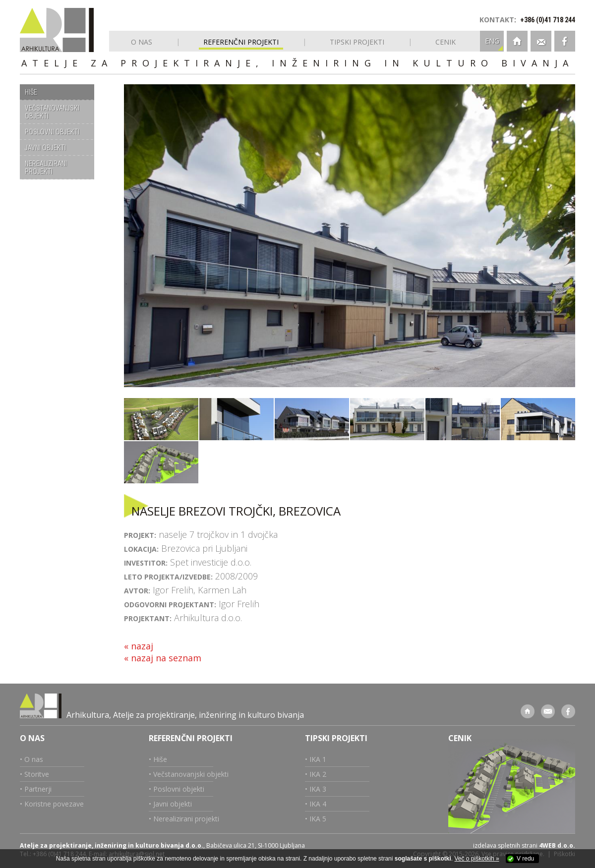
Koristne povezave (54, 804)
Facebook (565, 41)
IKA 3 (318, 789)
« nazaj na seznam (163, 658)
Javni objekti (173, 804)
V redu (525, 859)
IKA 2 (318, 774)
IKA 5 (318, 819)
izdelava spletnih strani (505, 845)
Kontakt (541, 41)
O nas (32, 738)
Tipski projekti (336, 738)
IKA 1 (318, 759)
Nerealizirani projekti (186, 819)
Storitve (37, 774)
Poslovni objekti (179, 789)
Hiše (160, 759)
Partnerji (38, 789)
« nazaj (139, 646)
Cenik (460, 738)
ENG (492, 41)
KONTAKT (497, 20)
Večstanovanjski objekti (191, 774)
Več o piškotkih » (477, 859)
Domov (517, 41)
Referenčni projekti (191, 738)
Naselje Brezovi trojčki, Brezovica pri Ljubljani (161, 419)
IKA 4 (318, 804)
